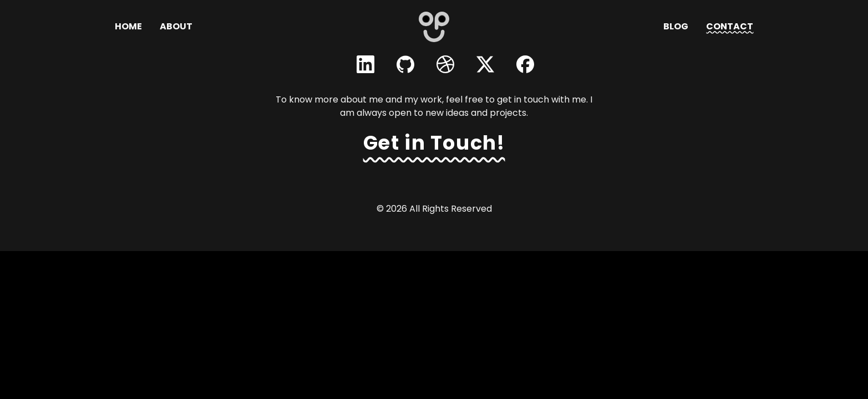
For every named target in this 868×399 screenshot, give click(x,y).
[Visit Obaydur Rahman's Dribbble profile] (445, 64)
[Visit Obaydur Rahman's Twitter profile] (485, 64)
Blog (676, 26)
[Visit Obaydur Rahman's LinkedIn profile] (366, 64)
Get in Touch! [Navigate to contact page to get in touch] (434, 143)
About (176, 26)
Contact (730, 26)
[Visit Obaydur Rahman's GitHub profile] (405, 64)
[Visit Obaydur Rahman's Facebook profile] (525, 64)
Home (128, 26)
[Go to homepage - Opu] (434, 27)
